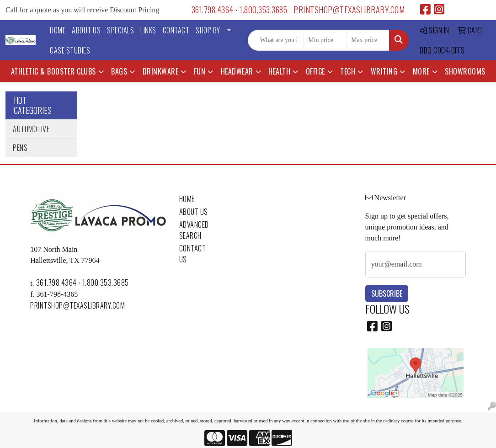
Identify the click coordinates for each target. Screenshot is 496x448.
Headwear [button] (237, 71)
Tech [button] (348, 71)
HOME (58, 30)
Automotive (31, 129)
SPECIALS (120, 30)
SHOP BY (208, 30)
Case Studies (70, 50)
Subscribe (387, 293)
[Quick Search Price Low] (325, 40)
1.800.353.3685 (263, 10)
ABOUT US (86, 30)
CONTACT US (193, 254)
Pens (20, 148)
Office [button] (315, 71)
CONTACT (176, 30)
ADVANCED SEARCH (194, 230)
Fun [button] (200, 71)
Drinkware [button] (161, 71)
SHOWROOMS (465, 71)
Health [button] (279, 71)
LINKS (148, 30)
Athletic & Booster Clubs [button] (53, 71)
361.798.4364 (213, 10)
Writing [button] (384, 71)
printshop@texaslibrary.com (349, 10)
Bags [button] (119, 71)
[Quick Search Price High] (368, 40)
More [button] (421, 71)
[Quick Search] (276, 40)
